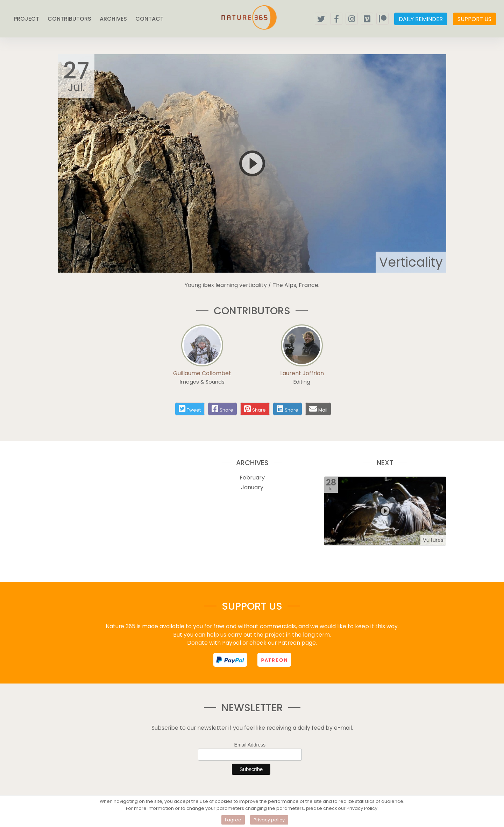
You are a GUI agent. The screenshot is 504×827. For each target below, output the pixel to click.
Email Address (250, 745)
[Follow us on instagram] (352, 19)
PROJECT (26, 19)
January (252, 487)
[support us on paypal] (230, 660)
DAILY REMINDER (421, 19)
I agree (233, 820)
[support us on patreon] (274, 660)
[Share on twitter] (190, 409)
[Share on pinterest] (255, 409)
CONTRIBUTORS (69, 19)
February (252, 478)
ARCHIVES (113, 19)
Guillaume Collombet (202, 373)
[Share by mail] (313, 409)
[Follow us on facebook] (336, 19)
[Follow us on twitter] (321, 19)
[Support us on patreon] (382, 19)
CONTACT (150, 19)
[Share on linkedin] (288, 409)
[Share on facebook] (222, 409)
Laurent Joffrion (302, 373)
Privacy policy (269, 820)
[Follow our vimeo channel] (367, 19)
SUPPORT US (474, 19)
